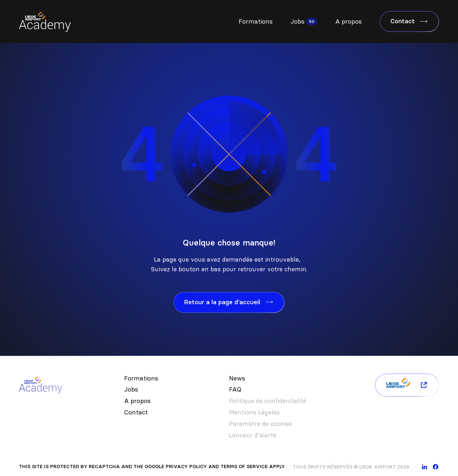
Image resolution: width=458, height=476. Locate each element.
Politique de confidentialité (268, 401)
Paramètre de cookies (260, 424)
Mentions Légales (254, 412)
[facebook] (436, 467)
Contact (136, 412)
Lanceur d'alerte (253, 435)
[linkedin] (425, 467)
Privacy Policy (186, 467)
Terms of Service (244, 467)
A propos (349, 21)
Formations (256, 21)
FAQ (235, 389)
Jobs (298, 21)
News (237, 378)
